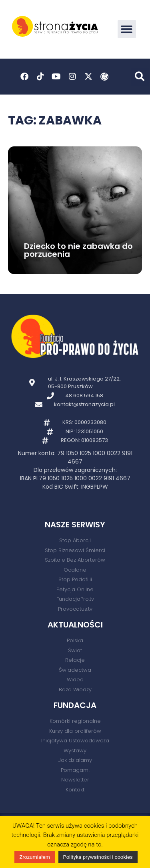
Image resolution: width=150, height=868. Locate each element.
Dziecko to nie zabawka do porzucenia (78, 250)
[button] (127, 29)
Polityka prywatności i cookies (98, 857)
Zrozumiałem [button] (34, 857)
